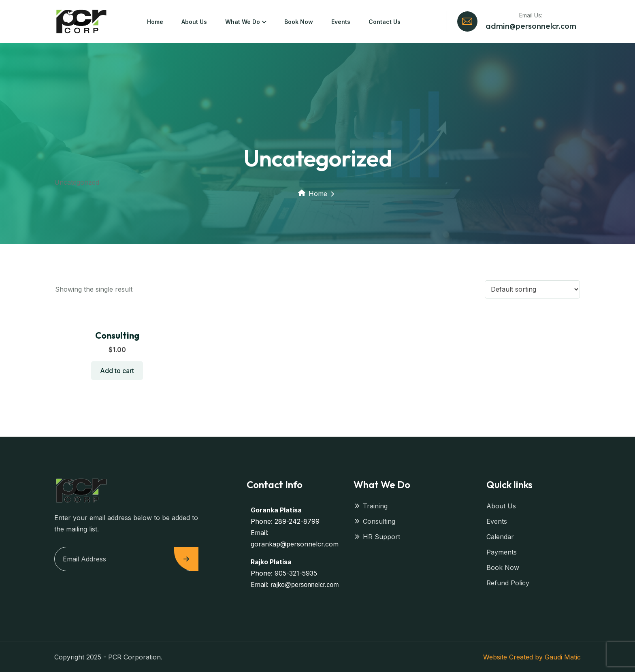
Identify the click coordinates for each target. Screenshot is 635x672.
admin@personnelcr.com (531, 26)
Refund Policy (508, 583)
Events (341, 22)
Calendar (500, 537)
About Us (194, 22)
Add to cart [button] (117, 371)
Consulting (117, 335)
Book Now (299, 22)
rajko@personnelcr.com (305, 585)
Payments (502, 552)
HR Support (377, 537)
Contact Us (385, 22)
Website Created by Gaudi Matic (532, 657)
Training (371, 506)
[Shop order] (532, 289)
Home (155, 22)
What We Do (243, 22)
